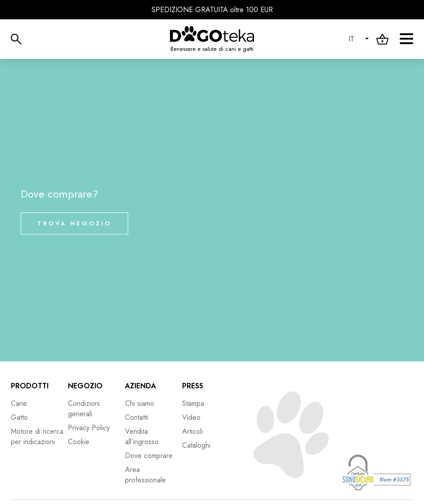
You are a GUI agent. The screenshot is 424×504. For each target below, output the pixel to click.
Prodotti (30, 386)
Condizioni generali (84, 409)
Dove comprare (149, 456)
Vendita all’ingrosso (142, 436)
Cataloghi (196, 445)
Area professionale (145, 475)
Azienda (141, 386)
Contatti (136, 417)
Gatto (19, 417)
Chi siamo (140, 403)
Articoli (192, 431)
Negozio (85, 386)
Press (193, 386)
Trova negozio (74, 223)
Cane (19, 403)
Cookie (79, 442)
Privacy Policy (89, 428)
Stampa (193, 403)
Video (191, 417)
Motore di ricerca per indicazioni (37, 436)
